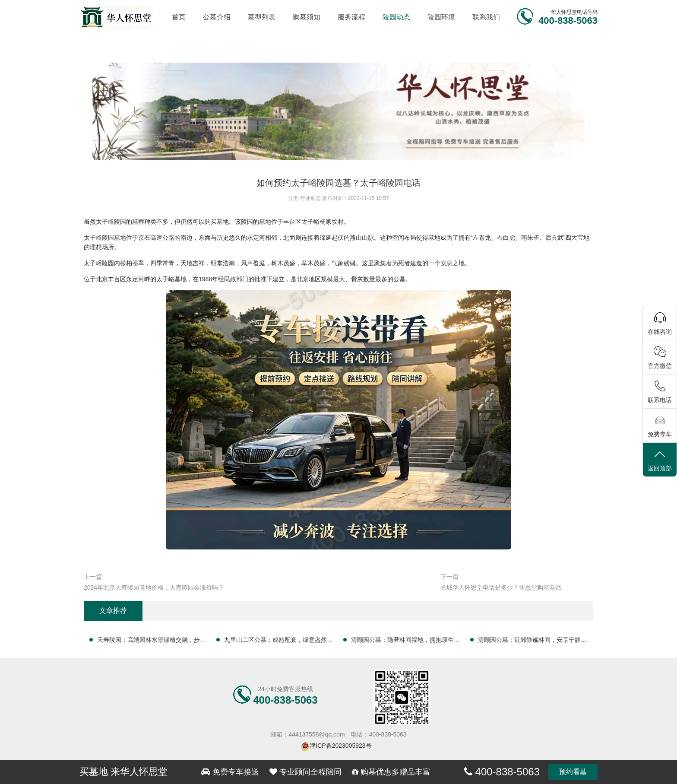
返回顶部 (660, 460)
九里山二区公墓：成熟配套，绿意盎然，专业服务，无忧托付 (278, 641)
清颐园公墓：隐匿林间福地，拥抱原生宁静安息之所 (405, 641)
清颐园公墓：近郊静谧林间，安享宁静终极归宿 (532, 641)
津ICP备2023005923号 (340, 746)
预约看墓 (573, 772)
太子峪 (310, 222)
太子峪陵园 (111, 222)
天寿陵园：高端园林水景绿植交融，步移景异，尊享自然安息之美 (152, 641)
